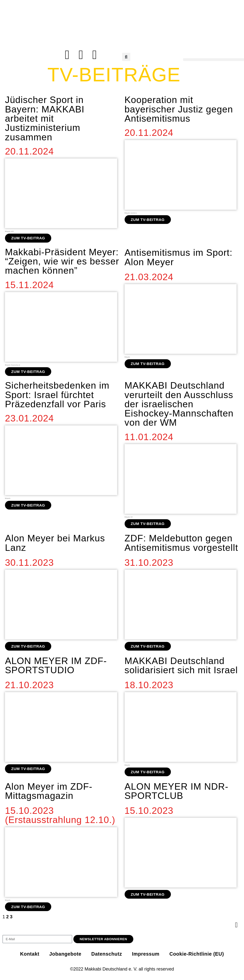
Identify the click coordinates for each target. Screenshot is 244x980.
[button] (126, 57)
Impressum (146, 955)
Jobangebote (64, 955)
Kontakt (27, 955)
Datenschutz (106, 955)
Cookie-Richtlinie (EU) (199, 955)
